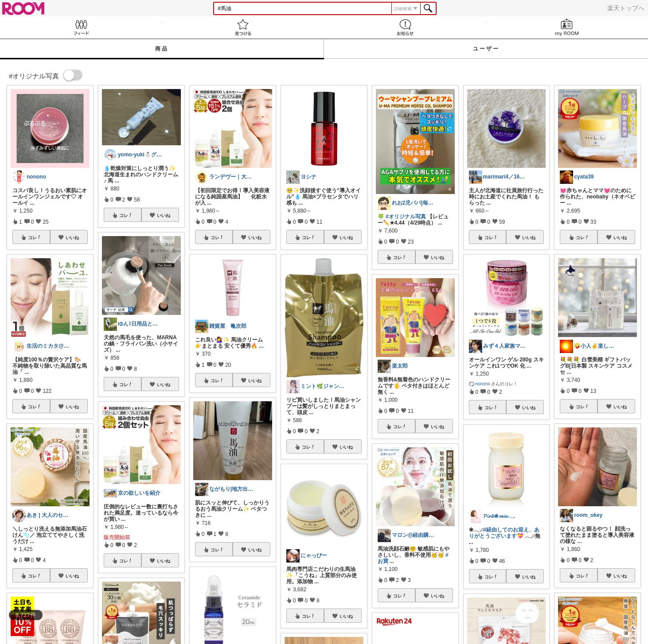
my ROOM (567, 27)
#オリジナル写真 (406, 217)
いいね (72, 237)
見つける (243, 27)
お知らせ (405, 27)
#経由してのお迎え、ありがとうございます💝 (504, 533)
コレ (35, 237)
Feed (81, 27)
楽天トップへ (626, 8)
